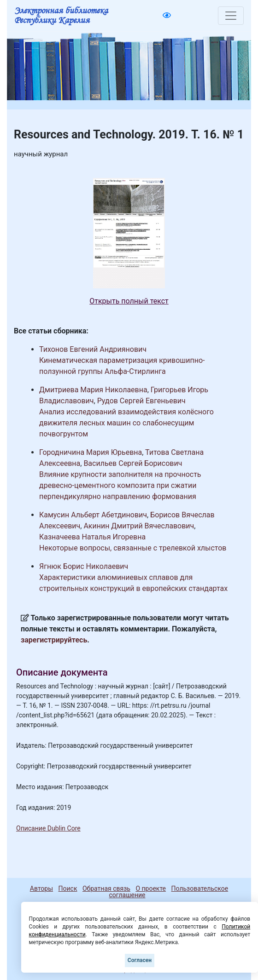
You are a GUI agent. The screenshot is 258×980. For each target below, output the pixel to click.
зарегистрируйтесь (54, 640)
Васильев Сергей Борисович (133, 463)
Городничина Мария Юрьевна (91, 452)
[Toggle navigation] (231, 16)
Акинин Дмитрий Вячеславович (139, 526)
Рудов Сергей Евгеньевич (141, 401)
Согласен (140, 960)
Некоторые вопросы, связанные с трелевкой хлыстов (133, 548)
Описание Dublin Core (48, 828)
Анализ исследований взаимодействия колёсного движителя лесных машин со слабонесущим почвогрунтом (126, 423)
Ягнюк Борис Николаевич (84, 566)
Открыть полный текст (129, 301)
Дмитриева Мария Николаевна (93, 390)
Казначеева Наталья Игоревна (92, 537)
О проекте (151, 888)
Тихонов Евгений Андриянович (93, 349)
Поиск (68, 888)
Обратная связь (106, 888)
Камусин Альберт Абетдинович (93, 515)
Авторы (41, 888)
